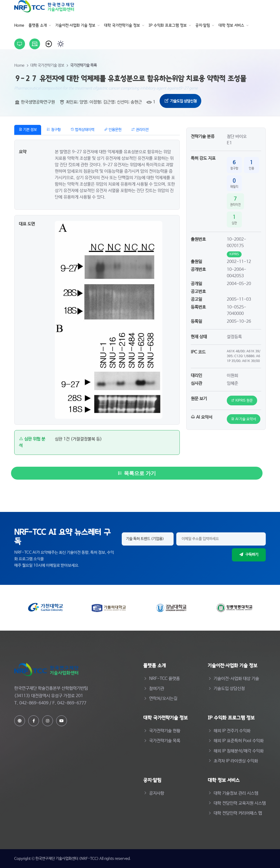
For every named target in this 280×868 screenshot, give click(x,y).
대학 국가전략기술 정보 (122, 25)
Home (19, 25)
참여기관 (157, 689)
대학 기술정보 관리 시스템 (236, 793)
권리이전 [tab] (140, 130)
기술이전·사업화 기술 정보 (75, 25)
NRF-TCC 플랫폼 (164, 679)
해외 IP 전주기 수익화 (232, 731)
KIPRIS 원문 (242, 401)
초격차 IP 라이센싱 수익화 (236, 761)
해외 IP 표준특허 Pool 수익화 (239, 741)
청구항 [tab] (54, 130)
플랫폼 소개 (38, 25)
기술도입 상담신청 (180, 101)
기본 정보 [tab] (28, 130)
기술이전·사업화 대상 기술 (236, 679)
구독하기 (249, 555)
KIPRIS (234, 254)
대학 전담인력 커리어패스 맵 (238, 813)
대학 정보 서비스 (231, 25)
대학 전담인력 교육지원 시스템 (240, 803)
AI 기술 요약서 (244, 419)
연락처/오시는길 (163, 699)
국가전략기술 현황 (165, 731)
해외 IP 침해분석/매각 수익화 (239, 751)
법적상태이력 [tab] (82, 130)
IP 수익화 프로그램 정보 (168, 25)
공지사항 (157, 793)
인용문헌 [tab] (113, 130)
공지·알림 (203, 25)
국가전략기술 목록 (83, 65)
